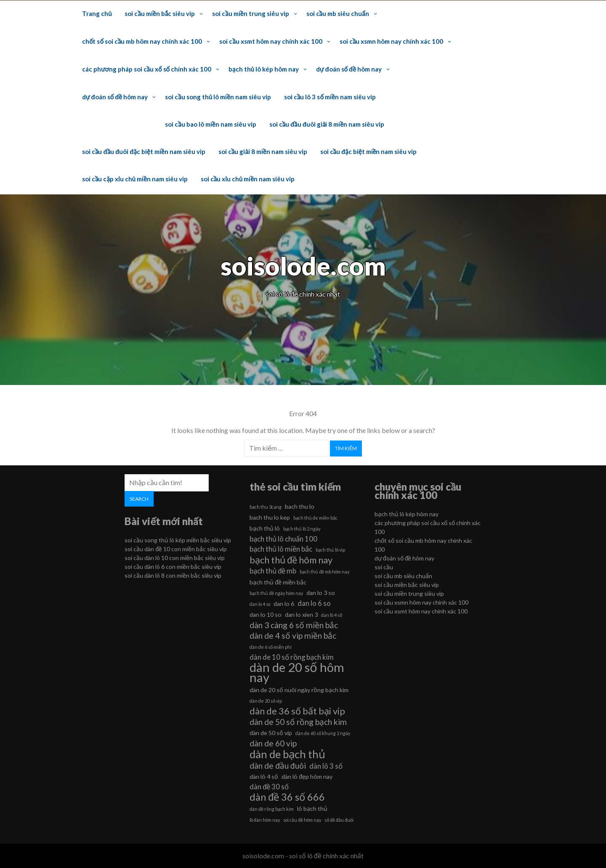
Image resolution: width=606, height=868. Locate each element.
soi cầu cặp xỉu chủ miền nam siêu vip (135, 179)
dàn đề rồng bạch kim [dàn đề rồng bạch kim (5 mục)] (272, 809)
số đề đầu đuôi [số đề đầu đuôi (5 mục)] (339, 820)
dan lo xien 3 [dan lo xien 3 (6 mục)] (301, 615)
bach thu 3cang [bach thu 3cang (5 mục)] (266, 507)
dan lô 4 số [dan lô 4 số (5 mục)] (332, 615)
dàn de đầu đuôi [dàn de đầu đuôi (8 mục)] (278, 766)
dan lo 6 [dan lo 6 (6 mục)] (284, 604)
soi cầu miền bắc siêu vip (160, 13)
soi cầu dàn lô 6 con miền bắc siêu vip (173, 567)
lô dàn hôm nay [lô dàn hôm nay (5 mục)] (265, 820)
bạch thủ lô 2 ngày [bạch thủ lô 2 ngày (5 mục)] (302, 529)
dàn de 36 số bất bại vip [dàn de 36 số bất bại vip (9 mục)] (297, 711)
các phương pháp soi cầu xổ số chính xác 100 (147, 69)
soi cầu (384, 567)
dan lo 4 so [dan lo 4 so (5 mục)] (260, 604)
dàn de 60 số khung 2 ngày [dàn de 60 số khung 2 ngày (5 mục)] (323, 733)
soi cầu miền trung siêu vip (250, 13)
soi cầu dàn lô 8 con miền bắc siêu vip (173, 575)
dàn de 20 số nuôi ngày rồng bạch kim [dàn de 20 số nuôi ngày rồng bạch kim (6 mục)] (299, 690)
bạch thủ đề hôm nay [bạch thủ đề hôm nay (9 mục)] (291, 560)
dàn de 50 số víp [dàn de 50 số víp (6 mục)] (271, 733)
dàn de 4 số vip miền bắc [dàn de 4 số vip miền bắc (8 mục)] (293, 636)
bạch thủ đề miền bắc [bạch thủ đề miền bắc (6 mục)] (278, 582)
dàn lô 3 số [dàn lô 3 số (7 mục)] (326, 766)
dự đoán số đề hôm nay (349, 69)
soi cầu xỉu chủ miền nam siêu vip (248, 179)
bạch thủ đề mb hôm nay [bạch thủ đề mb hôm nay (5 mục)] (324, 572)
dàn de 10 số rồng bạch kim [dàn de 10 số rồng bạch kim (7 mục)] (292, 657)
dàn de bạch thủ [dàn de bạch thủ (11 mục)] (287, 754)
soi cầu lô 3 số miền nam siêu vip (330, 97)
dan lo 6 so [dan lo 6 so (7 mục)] (314, 603)
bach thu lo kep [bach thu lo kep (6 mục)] (270, 517)
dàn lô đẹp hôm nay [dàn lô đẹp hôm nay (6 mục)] (307, 776)
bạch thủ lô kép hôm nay (264, 69)
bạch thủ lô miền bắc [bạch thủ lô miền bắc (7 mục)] (281, 549)
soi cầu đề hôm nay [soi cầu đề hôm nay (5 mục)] (302, 820)
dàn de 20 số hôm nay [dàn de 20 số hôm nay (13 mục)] (297, 672)
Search (139, 499)
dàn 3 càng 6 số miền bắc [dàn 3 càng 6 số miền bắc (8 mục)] (294, 625)
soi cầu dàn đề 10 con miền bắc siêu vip (176, 549)
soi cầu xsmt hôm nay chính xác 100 (271, 41)
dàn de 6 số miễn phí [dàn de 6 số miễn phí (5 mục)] (271, 647)
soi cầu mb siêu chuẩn (338, 13)
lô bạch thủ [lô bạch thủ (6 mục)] (312, 808)
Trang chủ (97, 13)
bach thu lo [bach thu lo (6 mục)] (300, 506)
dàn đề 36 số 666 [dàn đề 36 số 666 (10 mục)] (287, 797)
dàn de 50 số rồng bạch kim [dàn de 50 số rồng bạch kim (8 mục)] (298, 722)
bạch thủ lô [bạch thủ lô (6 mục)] (265, 528)
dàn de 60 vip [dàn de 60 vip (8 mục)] (273, 743)
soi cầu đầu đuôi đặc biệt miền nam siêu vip (144, 151)
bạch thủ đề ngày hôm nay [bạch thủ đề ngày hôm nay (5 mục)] (276, 593)
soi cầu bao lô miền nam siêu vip (210, 124)
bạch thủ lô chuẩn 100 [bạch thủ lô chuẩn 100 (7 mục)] (283, 539)
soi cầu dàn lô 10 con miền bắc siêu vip (175, 558)
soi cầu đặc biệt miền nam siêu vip (369, 151)
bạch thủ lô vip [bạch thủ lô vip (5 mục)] (330, 550)
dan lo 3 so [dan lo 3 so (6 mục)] (321, 593)
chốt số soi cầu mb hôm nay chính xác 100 (142, 41)
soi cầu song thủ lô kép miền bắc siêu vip (178, 540)
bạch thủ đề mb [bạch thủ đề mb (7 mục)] (273, 571)
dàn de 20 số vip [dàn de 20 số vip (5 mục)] (266, 701)
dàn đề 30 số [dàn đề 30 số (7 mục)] (269, 787)
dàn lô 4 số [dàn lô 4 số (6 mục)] (264, 776)
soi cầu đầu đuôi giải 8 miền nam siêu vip (327, 124)
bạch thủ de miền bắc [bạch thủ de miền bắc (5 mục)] (315, 518)
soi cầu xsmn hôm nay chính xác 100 (391, 41)
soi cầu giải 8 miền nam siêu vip (263, 151)
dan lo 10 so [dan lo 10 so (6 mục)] (266, 615)
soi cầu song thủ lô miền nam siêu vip (218, 97)
